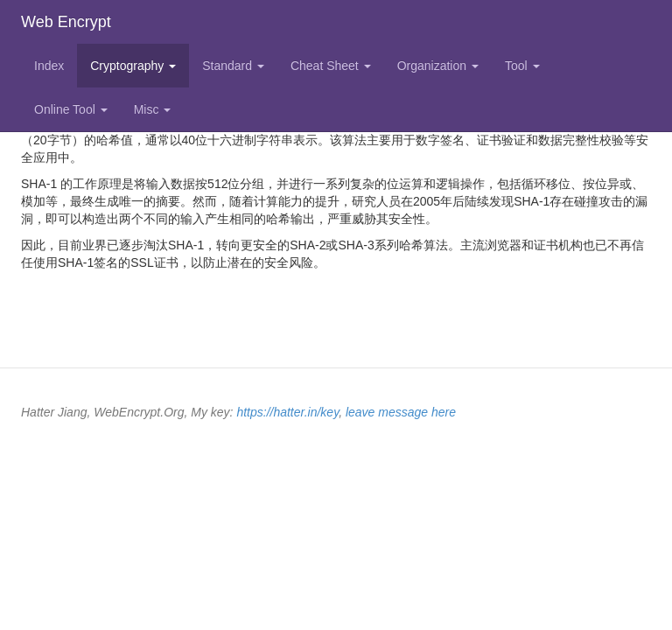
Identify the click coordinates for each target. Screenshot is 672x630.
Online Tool (71, 109)
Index (49, 66)
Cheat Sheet (331, 66)
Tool (522, 66)
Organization (438, 66)
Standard (233, 66)
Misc (153, 109)
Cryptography (133, 66)
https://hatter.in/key (287, 412)
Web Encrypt (66, 22)
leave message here (401, 412)
